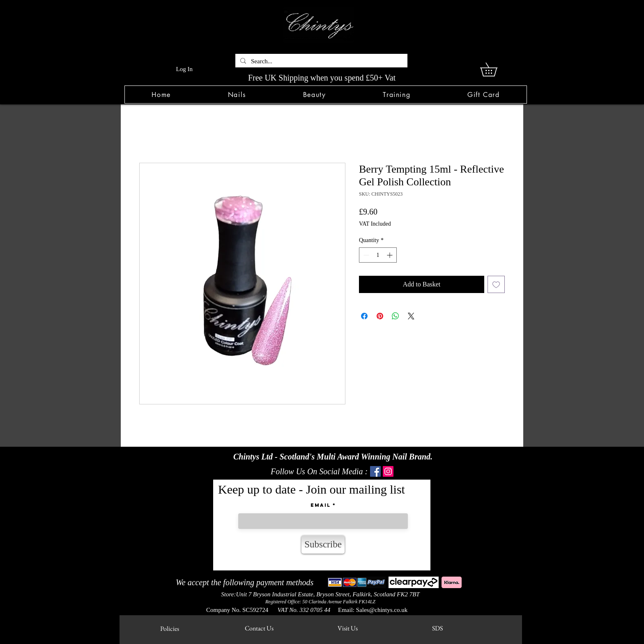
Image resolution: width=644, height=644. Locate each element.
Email (321, 505)
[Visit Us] (348, 629)
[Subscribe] (323, 545)
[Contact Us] (259, 629)
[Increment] (390, 255)
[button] (237, 95)
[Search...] (321, 61)
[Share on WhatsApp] (396, 316)
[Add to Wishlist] (496, 284)
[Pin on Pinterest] (380, 316)
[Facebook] (375, 471)
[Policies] (169, 629)
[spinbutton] (378, 255)
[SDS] (437, 629)
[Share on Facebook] (364, 316)
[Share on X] (411, 316)
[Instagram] (388, 471)
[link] (495, 69)
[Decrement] (365, 255)
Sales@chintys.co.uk (382, 610)
